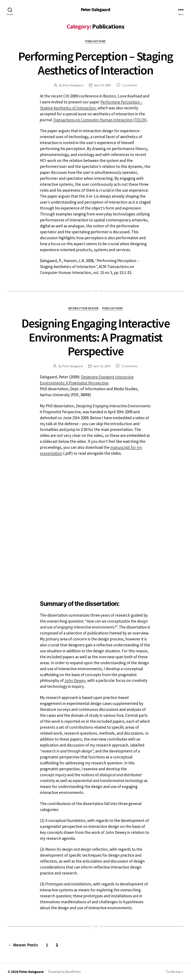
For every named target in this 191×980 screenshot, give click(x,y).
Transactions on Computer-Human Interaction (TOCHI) (100, 120)
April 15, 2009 (102, 366)
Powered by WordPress (64, 972)
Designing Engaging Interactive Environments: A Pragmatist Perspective (95, 337)
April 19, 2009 (102, 85)
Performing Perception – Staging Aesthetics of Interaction (96, 63)
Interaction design (83, 308)
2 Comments (130, 366)
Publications (95, 41)
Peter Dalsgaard (95, 10)
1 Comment (130, 85)
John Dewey (75, 680)
